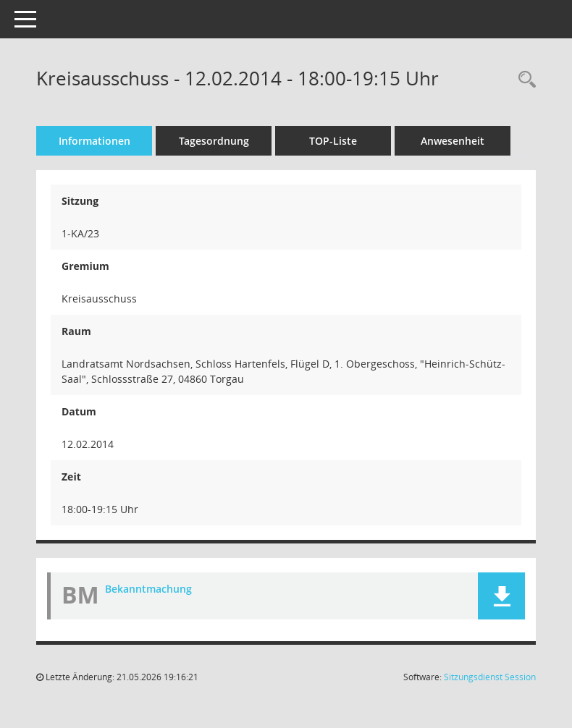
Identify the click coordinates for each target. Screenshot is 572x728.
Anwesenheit (453, 141)
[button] (501, 596)
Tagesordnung (214, 141)
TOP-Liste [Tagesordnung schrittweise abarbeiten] (333, 141)
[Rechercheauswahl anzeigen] (523, 80)
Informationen (94, 141)
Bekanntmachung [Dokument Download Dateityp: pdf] (148, 589)
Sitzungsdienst (490, 677)
